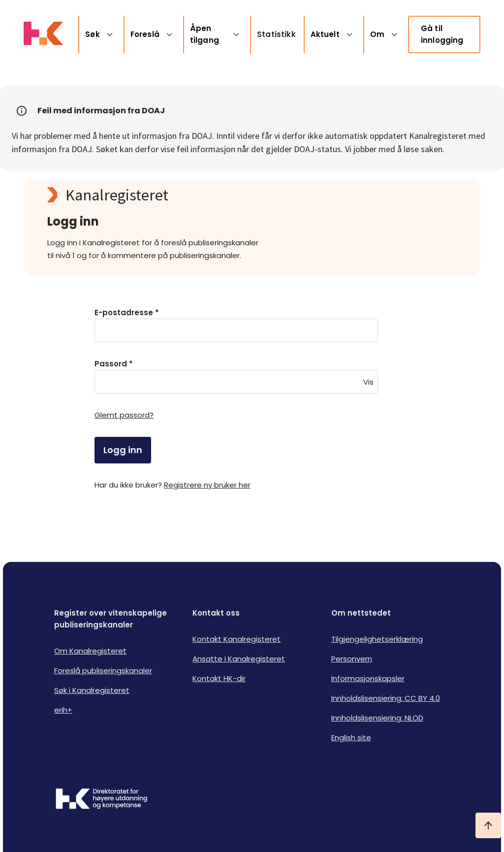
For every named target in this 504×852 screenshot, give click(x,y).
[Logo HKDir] (101, 800)
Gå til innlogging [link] (442, 34)
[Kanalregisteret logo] (244, 195)
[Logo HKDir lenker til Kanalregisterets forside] (43, 34)
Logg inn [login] (123, 450)
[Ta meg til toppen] (488, 825)
